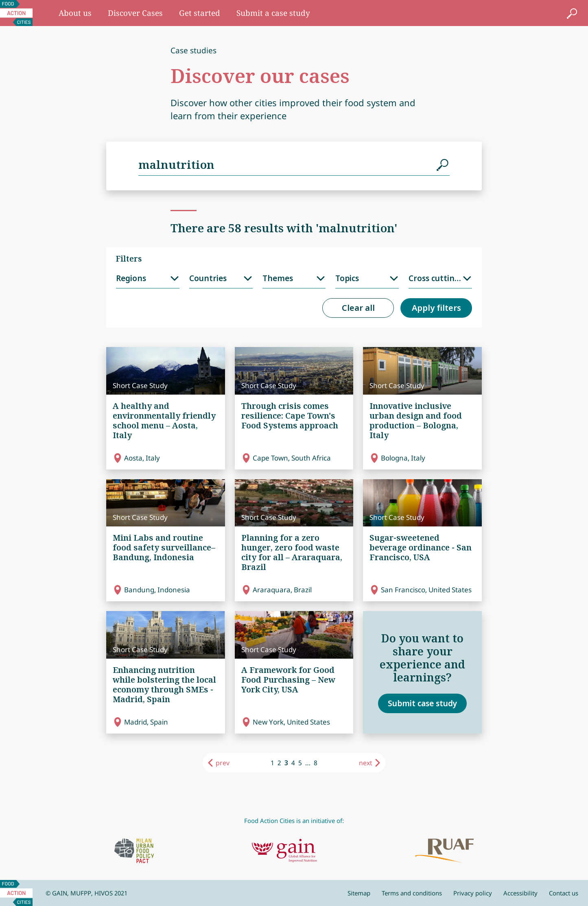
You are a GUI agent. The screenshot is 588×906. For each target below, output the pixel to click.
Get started (200, 13)
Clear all (358, 308)
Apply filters (436, 308)
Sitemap (359, 893)
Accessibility (520, 893)
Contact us (564, 893)
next (366, 763)
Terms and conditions (412, 893)
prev (223, 763)
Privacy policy (473, 893)
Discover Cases (135, 13)
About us (75, 13)
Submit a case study (273, 13)
